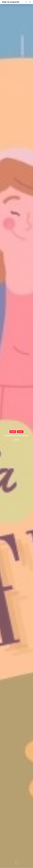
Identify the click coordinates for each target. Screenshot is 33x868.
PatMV (16, 439)
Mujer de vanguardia (11, 2)
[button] (30, 2)
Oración (20, 432)
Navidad (13, 432)
